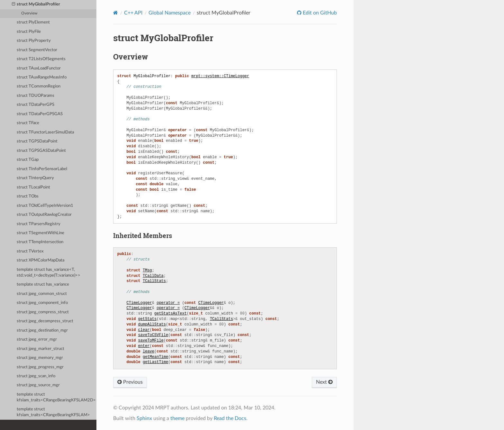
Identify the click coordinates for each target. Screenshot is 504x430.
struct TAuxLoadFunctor (39, 68)
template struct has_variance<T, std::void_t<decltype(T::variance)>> (49, 273)
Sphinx (144, 418)
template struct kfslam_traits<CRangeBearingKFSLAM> (53, 412)
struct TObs (28, 196)
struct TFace (28, 123)
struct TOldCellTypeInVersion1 (45, 206)
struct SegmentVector (37, 50)
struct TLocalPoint (33, 187)
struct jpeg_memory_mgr (40, 358)
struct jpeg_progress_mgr (40, 367)
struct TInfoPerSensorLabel (42, 169)
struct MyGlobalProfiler (36, 5)
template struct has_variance (43, 284)
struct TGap (28, 160)
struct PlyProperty (34, 41)
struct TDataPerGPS (36, 105)
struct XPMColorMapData (40, 260)
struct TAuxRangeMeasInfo (42, 77)
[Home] (116, 13)
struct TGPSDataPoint (37, 141)
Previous (130, 382)
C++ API (133, 13)
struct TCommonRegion (39, 86)
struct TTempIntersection (40, 242)
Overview (29, 13)
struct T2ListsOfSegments (41, 59)
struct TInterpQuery (35, 178)
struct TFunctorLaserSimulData (45, 132)
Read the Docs (230, 418)
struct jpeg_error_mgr (37, 339)
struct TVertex (30, 251)
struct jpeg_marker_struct (40, 349)
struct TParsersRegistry (39, 224)
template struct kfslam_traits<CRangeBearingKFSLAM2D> (56, 397)
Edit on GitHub (319, 13)
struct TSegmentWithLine (40, 233)
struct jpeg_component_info (42, 303)
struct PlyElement (33, 22)
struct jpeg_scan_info (36, 376)
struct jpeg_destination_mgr (42, 330)
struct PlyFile (29, 32)
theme (177, 418)
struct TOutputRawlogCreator (44, 215)
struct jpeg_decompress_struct (45, 321)
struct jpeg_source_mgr (38, 385)
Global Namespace (170, 13)
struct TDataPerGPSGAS (40, 114)
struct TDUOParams (36, 96)
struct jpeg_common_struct (42, 294)
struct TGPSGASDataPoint (41, 151)
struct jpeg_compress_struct (43, 312)
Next (324, 382)
